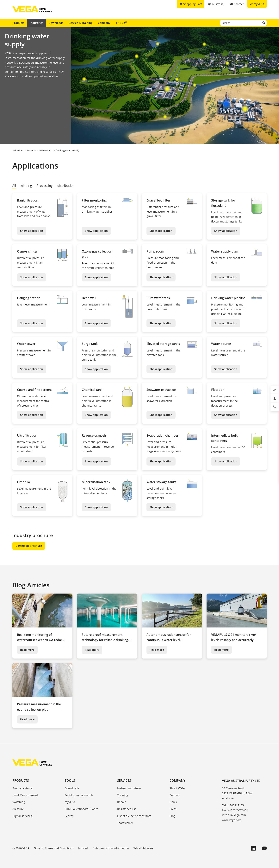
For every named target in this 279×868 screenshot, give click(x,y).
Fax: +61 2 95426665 (235, 810)
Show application (32, 231)
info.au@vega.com (234, 815)
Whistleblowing (143, 848)
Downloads (56, 23)
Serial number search (79, 795)
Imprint (83, 848)
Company (104, 23)
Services (124, 781)
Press (173, 809)
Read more (27, 650)
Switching (19, 802)
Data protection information (111, 848)
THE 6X (121, 23)
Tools (70, 781)
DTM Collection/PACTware (81, 809)
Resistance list (127, 809)
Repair (121, 802)
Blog (172, 816)
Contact (174, 795)
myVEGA (70, 802)
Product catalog (22, 788)
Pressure (18, 809)
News (173, 802)
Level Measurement (25, 795)
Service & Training (81, 23)
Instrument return (129, 788)
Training (123, 795)
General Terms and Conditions (54, 848)
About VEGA (177, 788)
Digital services (22, 816)
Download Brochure (29, 546)
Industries (37, 23)
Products (18, 23)
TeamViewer (125, 823)
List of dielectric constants (134, 816)
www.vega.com (232, 820)
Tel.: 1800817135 (233, 805)
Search (69, 816)
